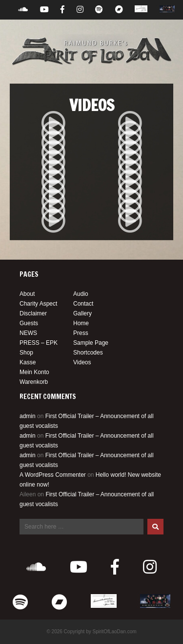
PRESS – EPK (39, 343)
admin (28, 416)
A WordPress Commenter (53, 475)
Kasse (28, 362)
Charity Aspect (38, 304)
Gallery (82, 313)
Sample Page (91, 343)
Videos (82, 362)
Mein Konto (34, 372)
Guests (29, 323)
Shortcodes (88, 353)
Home (81, 323)
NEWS (28, 333)
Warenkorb (34, 382)
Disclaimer (33, 313)
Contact (83, 304)
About (27, 294)
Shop (26, 353)
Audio (81, 294)
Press (81, 333)
